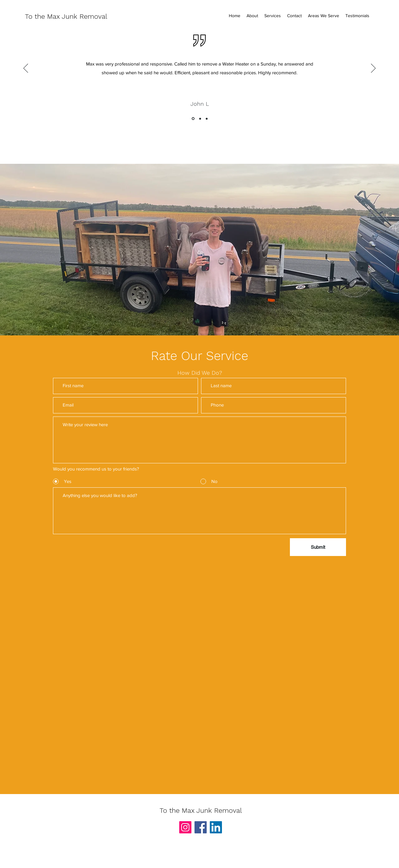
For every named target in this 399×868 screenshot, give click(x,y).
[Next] (373, 69)
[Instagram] (185, 827)
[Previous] (26, 69)
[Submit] (318, 547)
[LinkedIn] (216, 827)
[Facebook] (201, 827)
